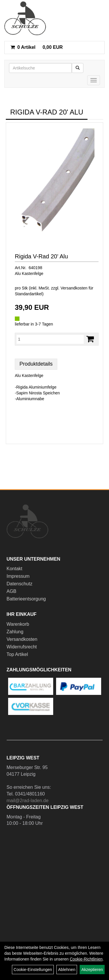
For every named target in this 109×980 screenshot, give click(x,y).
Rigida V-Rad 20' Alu (41, 256)
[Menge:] (50, 339)
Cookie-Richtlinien (86, 959)
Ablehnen (67, 970)
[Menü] (94, 80)
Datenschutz (20, 584)
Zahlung (15, 632)
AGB (12, 591)
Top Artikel (17, 654)
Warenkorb (18, 624)
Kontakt (15, 569)
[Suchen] (78, 68)
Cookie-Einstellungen (33, 970)
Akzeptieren (92, 970)
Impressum (18, 576)
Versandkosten (22, 639)
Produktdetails (36, 364)
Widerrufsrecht (22, 647)
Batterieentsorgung (26, 599)
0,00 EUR (37, 47)
